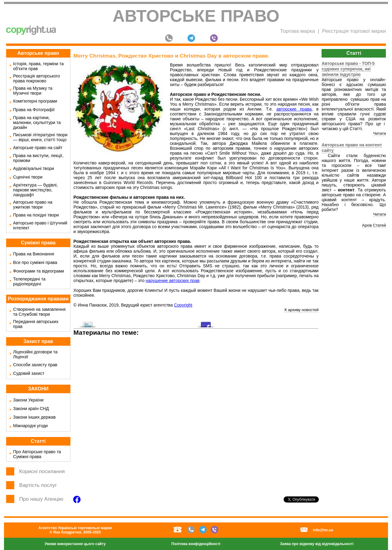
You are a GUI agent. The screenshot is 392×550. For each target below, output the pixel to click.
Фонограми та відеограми (39, 271)
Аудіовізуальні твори (34, 168)
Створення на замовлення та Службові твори (39, 312)
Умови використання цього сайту (75, 544)
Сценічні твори (28, 177)
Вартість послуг (38, 485)
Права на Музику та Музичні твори (33, 91)
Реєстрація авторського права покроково (37, 78)
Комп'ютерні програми (35, 101)
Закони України (28, 400)
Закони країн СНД (31, 409)
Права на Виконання (34, 254)
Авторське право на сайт (38, 148)
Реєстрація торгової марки (354, 31)
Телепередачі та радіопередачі (29, 281)
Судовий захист (29, 373)
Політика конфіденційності (196, 544)
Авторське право (196, 16)
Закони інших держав (34, 417)
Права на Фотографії (34, 110)
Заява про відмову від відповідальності (317, 544)
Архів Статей (374, 225)
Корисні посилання (42, 471)
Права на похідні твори (36, 215)
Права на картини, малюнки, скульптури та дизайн (37, 122)
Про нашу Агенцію (41, 499)
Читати (379, 133)
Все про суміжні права (35, 262)
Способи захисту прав (35, 365)
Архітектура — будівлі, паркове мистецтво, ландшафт (36, 190)
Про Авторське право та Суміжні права (37, 454)
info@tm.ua (323, 530)
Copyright (183, 305)
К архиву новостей (302, 310)
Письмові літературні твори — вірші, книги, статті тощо (40, 137)
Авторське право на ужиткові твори (33, 205)
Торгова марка (297, 31)
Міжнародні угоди (30, 426)
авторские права (294, 109)
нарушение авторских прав (173, 281)
